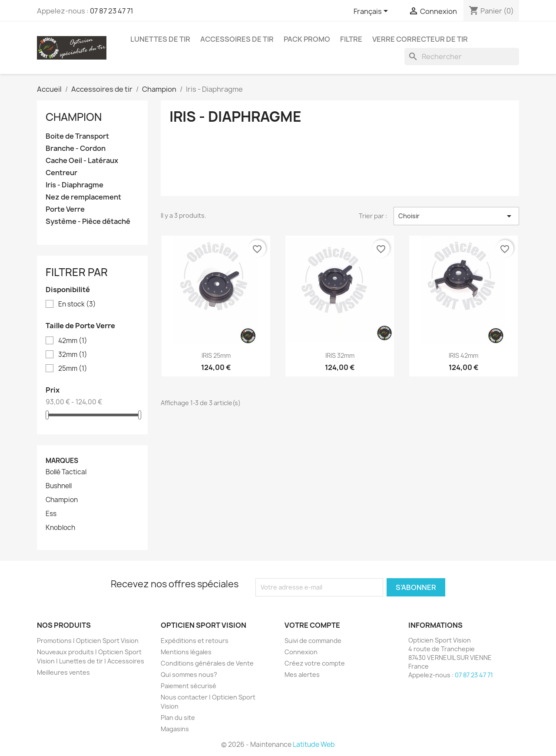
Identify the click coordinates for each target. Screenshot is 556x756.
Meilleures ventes (63, 672)
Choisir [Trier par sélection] (456, 216)
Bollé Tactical (66, 472)
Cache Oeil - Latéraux (82, 161)
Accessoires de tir (237, 39)
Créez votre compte (315, 663)
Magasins (175, 729)
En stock (77, 304)
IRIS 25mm (216, 355)
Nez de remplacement (83, 197)
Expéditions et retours (195, 641)
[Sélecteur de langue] (372, 12)
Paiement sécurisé (189, 686)
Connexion (301, 652)
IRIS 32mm (340, 355)
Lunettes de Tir (160, 39)
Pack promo (307, 39)
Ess (51, 514)
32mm (73, 355)
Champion (74, 117)
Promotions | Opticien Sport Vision (88, 641)
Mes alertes (302, 674)
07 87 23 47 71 (112, 11)
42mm (73, 341)
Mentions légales (186, 652)
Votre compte (312, 625)
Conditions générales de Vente (207, 663)
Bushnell (59, 486)
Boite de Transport (77, 136)
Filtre (351, 39)
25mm (73, 369)
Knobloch (60, 528)
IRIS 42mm (463, 355)
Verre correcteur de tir (420, 39)
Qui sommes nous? (189, 674)
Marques (62, 461)
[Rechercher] (462, 57)
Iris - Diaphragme (74, 185)
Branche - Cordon (76, 148)
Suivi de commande (313, 641)
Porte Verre (65, 209)
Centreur (61, 173)
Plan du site (178, 718)
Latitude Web (314, 744)
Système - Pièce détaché (88, 221)
